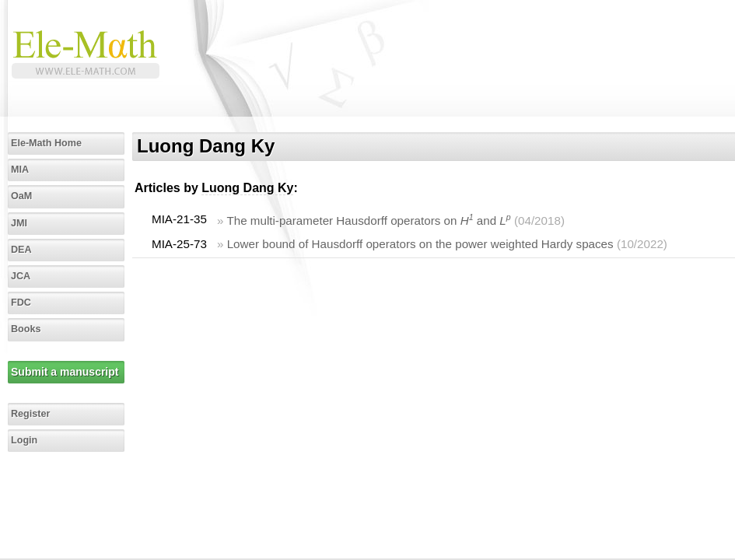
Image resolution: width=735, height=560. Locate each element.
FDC (21, 303)
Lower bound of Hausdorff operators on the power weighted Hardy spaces (420, 244)
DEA (21, 250)
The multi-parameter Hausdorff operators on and (368, 220)
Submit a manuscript (65, 372)
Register (30, 414)
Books (26, 329)
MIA (20, 170)
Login (24, 440)
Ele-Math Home (46, 143)
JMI (19, 223)
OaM (21, 196)
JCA (21, 276)
